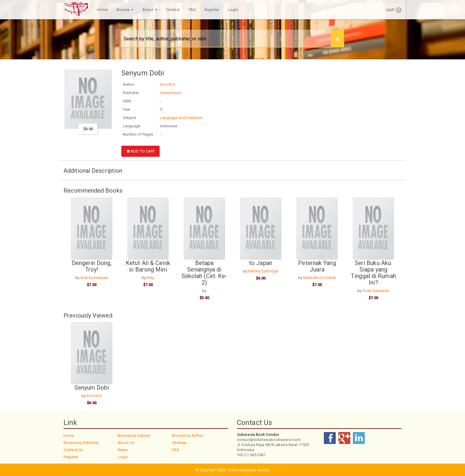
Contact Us (73, 449)
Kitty (151, 277)
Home (101, 10)
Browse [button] (124, 10)
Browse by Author (188, 435)
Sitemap (179, 442)
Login (232, 10)
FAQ (191, 10)
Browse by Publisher (81, 442)
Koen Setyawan (376, 290)
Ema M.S (168, 84)
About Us (126, 442)
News (123, 449)
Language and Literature (181, 118)
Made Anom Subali (320, 277)
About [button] (149, 10)
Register (211, 10)
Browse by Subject (134, 435)
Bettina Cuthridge (263, 270)
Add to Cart (141, 151)
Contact (172, 10)
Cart (394, 10)
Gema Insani (171, 93)
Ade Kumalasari (94, 277)
